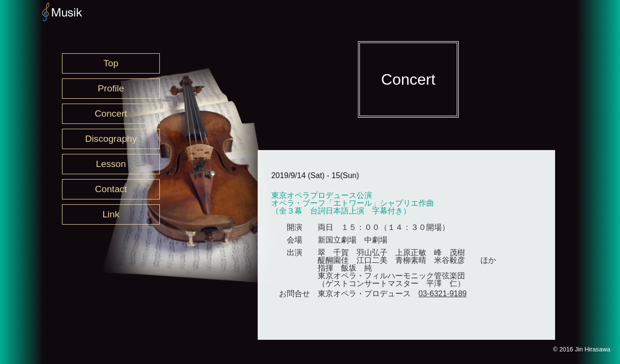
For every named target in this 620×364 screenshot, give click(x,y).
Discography (111, 139)
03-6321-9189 (443, 294)
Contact (111, 189)
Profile (111, 88)
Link (111, 214)
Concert (111, 114)
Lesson (111, 164)
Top (111, 63)
